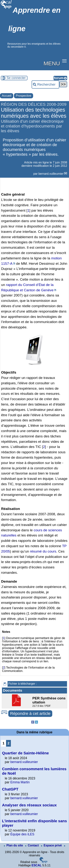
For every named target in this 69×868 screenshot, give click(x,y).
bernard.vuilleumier (51, 174)
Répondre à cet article (30, 713)
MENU (52, 63)
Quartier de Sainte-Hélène (25, 753)
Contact (32, 845)
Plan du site (14, 845)
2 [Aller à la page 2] (9, 743)
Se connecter (16, 78)
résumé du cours (43, 551)
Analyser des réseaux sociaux (29, 805)
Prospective (24, 96)
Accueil (7, 96)
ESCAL (36, 865)
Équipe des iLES (22, 834)
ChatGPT (10, 789)
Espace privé (52, 845)
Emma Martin (20, 782)
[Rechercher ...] (45, 84)
